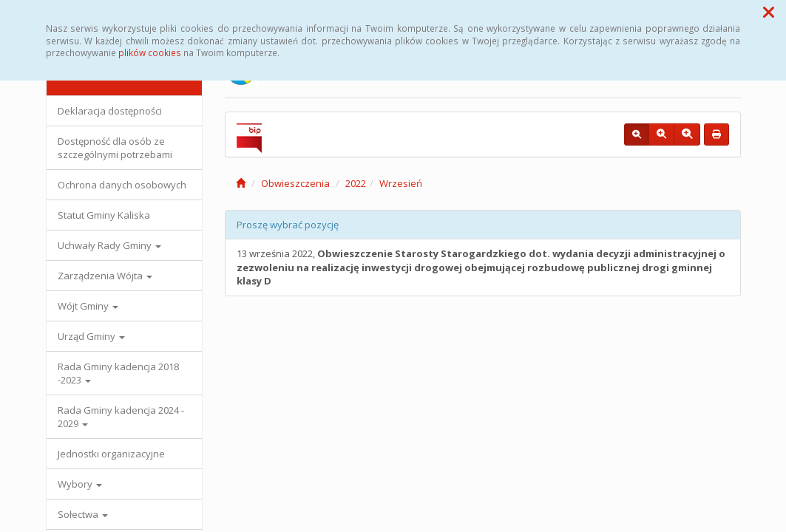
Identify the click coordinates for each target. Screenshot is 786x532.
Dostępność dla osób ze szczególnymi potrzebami (115, 148)
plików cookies (150, 52)
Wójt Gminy (88, 306)
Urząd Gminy (91, 336)
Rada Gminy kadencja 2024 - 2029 (121, 417)
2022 (356, 183)
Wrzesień (401, 183)
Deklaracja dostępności (110, 111)
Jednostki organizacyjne (111, 454)
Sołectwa (83, 514)
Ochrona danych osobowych (122, 185)
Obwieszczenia (295, 183)
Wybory (80, 484)
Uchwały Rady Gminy (109, 245)
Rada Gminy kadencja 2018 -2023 (118, 373)
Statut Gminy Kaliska (104, 215)
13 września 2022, (481, 267)
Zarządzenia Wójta (105, 276)
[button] (769, 12)
